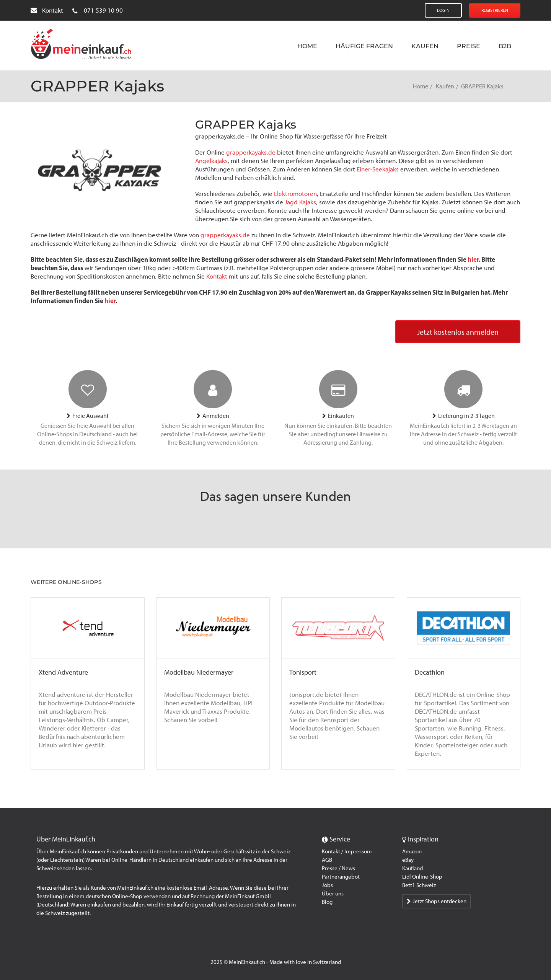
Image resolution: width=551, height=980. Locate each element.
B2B (505, 46)
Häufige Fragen (364, 46)
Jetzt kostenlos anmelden (458, 332)
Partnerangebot (341, 877)
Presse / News (338, 868)
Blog (327, 902)
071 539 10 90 (98, 10)
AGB (327, 860)
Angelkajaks (211, 161)
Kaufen (425, 46)
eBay (408, 860)
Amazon (412, 851)
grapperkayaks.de (251, 152)
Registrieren (495, 10)
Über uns (333, 894)
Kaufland (412, 868)
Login (443, 10)
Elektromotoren (295, 194)
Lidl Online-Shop (422, 877)
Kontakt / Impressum (347, 851)
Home (307, 46)
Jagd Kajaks (300, 202)
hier (473, 259)
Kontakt (47, 10)
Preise (469, 46)
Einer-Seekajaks (378, 169)
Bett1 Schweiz (419, 885)
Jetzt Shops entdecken (437, 901)
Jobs (327, 885)
